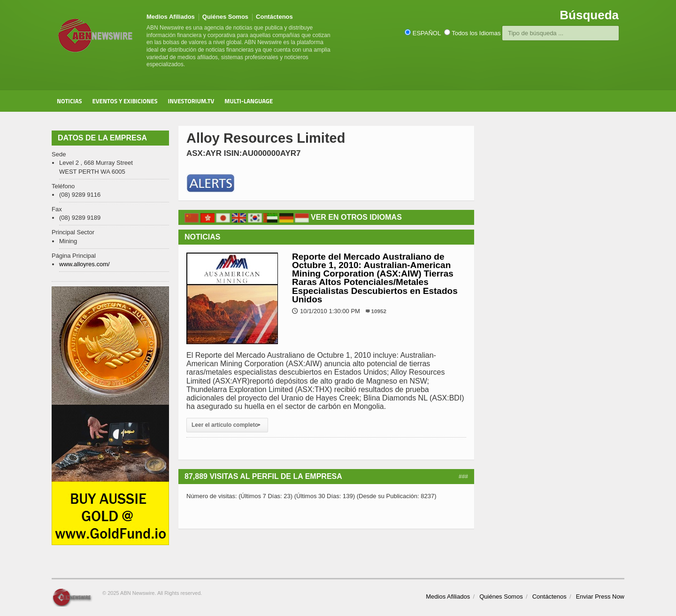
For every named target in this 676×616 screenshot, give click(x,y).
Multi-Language (249, 101)
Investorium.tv (191, 101)
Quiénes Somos (225, 17)
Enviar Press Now (600, 597)
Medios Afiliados (171, 17)
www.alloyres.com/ (84, 264)
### (463, 477)
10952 (379, 311)
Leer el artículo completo (227, 425)
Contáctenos (274, 17)
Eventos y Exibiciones (125, 101)
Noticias (69, 101)
